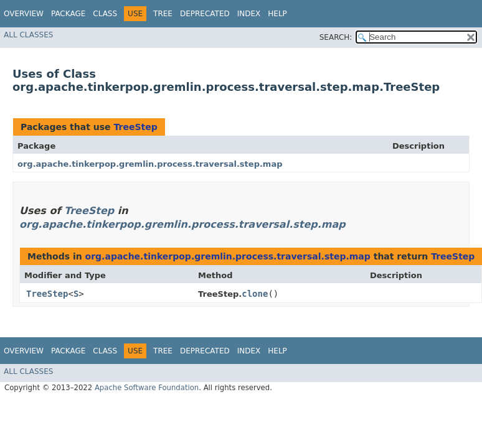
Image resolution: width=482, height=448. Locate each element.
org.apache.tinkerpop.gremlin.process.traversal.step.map (150, 164)
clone (255, 294)
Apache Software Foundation (147, 388)
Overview (24, 14)
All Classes (28, 35)
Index (249, 14)
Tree (163, 14)
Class (105, 14)
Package (68, 14)
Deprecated (205, 14)
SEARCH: (336, 37)
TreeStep (135, 127)
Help (277, 14)
